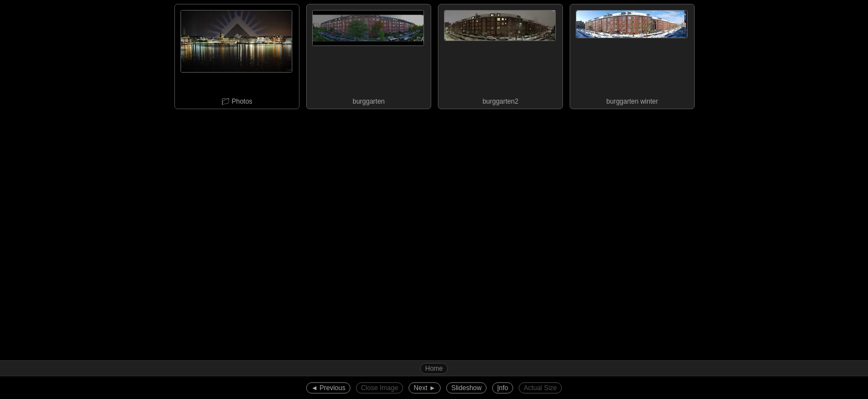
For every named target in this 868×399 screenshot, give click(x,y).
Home (434, 369)
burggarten (368, 55)
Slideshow (466, 388)
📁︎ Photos (236, 55)
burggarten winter (632, 55)
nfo (503, 388)
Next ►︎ (425, 388)
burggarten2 (500, 55)
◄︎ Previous (328, 388)
